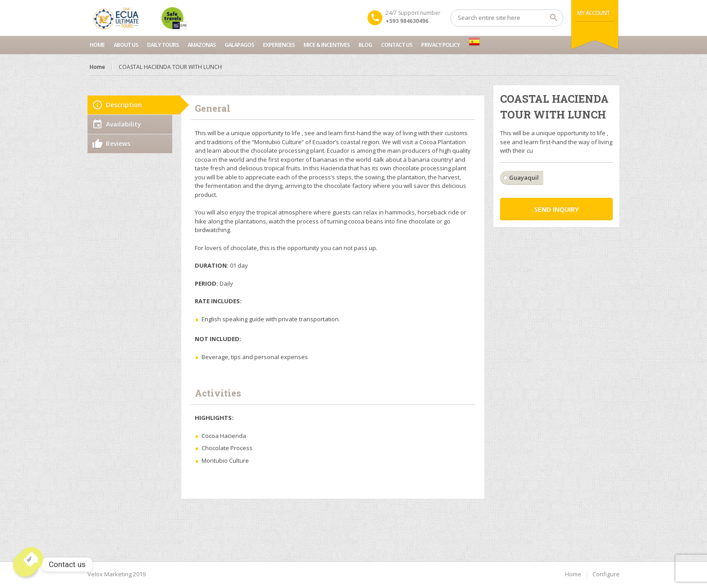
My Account (594, 13)
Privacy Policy (441, 45)
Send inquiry (556, 209)
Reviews (118, 144)
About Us (126, 45)
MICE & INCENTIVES (326, 45)
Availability (124, 124)
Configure (606, 574)
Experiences (279, 45)
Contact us (397, 45)
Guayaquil (524, 178)
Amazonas (202, 45)
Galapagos (239, 45)
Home (97, 45)
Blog (365, 45)
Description (124, 105)
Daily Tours (163, 45)
